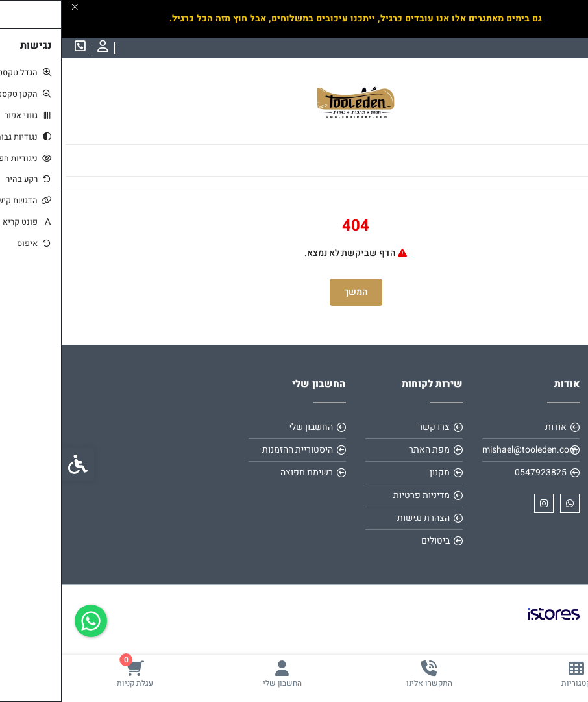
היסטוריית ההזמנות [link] (236, 450)
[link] (515, 674)
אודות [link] (494, 427)
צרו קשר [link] (372, 427)
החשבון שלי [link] (249, 427)
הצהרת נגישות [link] (362, 518)
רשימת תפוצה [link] (245, 472)
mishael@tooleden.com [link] (468, 450)
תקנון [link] (378, 472)
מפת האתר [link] (368, 450)
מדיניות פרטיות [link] (360, 495)
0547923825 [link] (479, 472)
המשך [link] (294, 292)
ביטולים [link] (374, 541)
